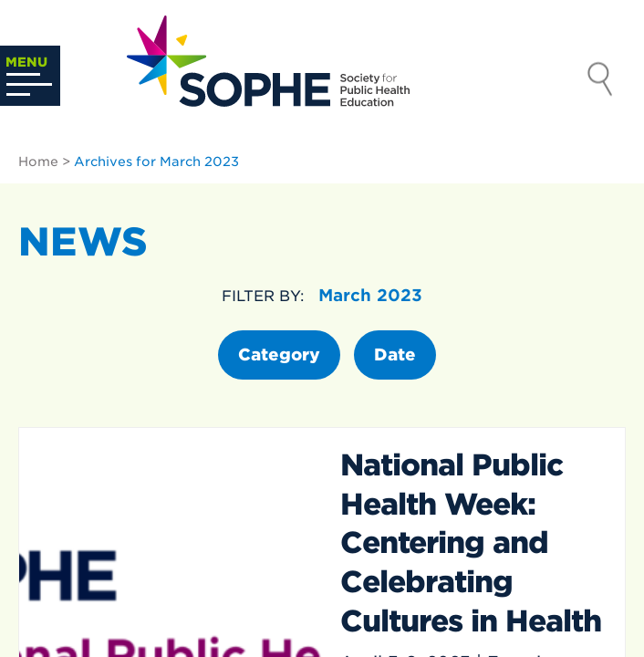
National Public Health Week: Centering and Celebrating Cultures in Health (471, 543)
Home (38, 162)
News (83, 242)
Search (600, 81)
